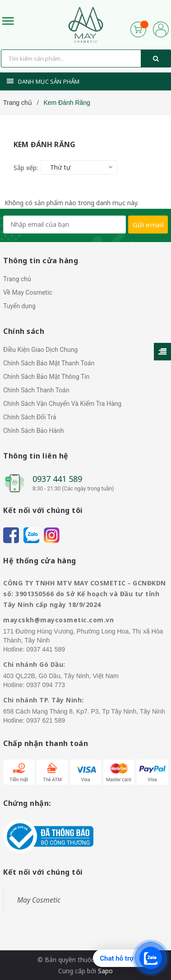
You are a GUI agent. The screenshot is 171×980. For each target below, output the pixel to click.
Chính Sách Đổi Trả (30, 417)
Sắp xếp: (26, 168)
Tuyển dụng (19, 306)
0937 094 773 (46, 685)
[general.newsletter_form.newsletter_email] (65, 225)
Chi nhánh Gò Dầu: (34, 664)
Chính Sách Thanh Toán (36, 390)
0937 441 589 (57, 479)
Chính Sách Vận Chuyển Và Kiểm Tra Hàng (62, 404)
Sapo (105, 971)
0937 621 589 (46, 720)
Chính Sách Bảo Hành (33, 431)
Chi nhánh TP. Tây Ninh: (44, 700)
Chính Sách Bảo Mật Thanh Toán (49, 363)
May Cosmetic (39, 900)
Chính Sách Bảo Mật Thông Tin (46, 377)
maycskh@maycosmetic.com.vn (58, 620)
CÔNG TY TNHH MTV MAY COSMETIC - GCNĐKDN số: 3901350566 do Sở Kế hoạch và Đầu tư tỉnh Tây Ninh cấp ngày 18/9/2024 (85, 594)
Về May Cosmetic (28, 292)
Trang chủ (17, 279)
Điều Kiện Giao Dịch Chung (40, 350)
